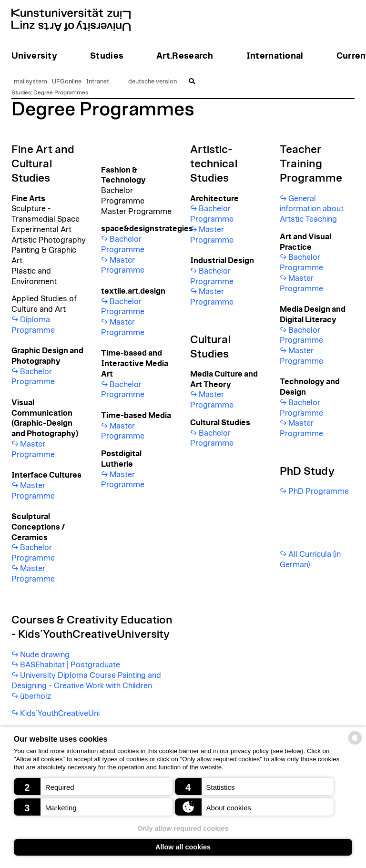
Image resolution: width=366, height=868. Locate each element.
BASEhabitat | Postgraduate (70, 665)
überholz (36, 696)
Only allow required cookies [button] (183, 828)
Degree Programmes (61, 92)
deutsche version (152, 82)
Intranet (98, 82)
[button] (93, 786)
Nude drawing (45, 655)
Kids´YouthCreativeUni (60, 714)
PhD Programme (319, 491)
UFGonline (67, 82)
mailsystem (30, 82)
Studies (21, 92)
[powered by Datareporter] (355, 744)
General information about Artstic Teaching (312, 209)
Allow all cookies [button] (183, 847)
